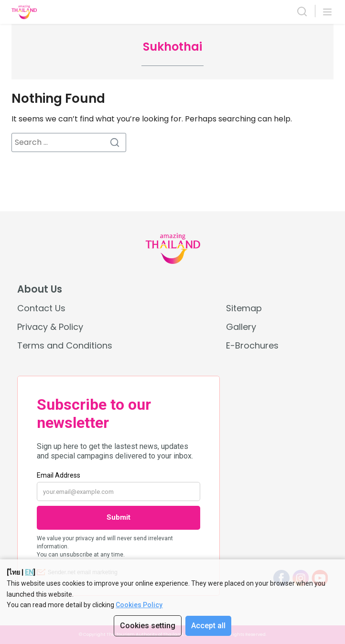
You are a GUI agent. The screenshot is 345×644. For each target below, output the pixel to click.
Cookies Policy (139, 605)
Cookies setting (148, 626)
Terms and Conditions (65, 345)
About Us (40, 289)
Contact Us (41, 308)
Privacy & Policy (50, 327)
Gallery (241, 327)
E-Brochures (252, 345)
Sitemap (244, 308)
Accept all (208, 626)
